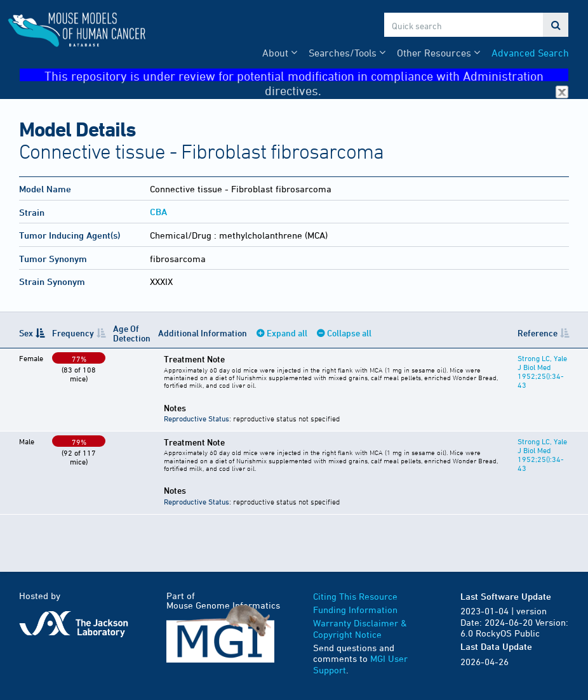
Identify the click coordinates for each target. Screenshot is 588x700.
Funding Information (355, 610)
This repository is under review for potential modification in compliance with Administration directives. (306, 75)
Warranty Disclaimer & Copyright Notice (360, 629)
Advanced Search (530, 53)
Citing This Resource (355, 596)
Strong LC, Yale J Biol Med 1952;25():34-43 (542, 371)
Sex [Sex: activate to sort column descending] (26, 333)
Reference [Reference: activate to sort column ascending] (538, 333)
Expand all (287, 333)
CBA (158, 212)
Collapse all (349, 333)
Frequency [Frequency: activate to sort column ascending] (73, 333)
